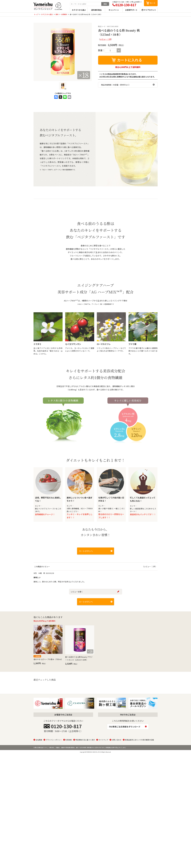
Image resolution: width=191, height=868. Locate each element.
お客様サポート (131, 10)
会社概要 (39, 799)
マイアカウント (150, 10)
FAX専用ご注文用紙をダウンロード (125, 786)
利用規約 (69, 799)
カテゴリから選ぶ (79, 10)
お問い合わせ (117, 799)
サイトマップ (103, 799)
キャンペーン (114, 10)
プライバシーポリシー (54, 799)
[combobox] (86, 4)
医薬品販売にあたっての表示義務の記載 (139, 799)
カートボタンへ (86, 645)
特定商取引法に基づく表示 (85, 799)
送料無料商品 (96, 10)
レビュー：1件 (105, 39)
